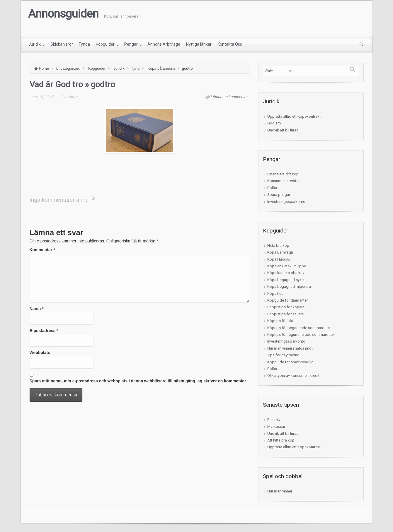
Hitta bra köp (278, 246)
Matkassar (276, 426)
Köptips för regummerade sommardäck (301, 335)
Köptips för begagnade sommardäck (299, 328)
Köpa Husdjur (279, 259)
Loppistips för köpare (286, 307)
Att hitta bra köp (281, 440)
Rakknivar (275, 420)
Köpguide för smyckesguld (290, 362)
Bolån (272, 188)
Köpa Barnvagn (280, 252)
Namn (37, 309)
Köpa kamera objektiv (286, 273)
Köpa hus (275, 294)
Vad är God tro (56, 84)
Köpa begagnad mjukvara (289, 286)
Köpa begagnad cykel (286, 280)
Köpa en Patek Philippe (287, 266)
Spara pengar (279, 195)
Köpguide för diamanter (287, 300)
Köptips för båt (280, 321)
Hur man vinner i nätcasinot (290, 348)
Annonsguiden (63, 14)
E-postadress (44, 331)
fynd (136, 68)
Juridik (119, 68)
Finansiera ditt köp (283, 174)
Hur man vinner (280, 491)
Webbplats (40, 353)
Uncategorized (68, 68)
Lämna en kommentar (229, 97)
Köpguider (97, 68)
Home (44, 68)
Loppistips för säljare (285, 314)
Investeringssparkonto (286, 202)
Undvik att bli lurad (283, 130)
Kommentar (42, 250)
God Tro (274, 123)
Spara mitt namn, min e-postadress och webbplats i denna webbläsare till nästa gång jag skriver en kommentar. (138, 381)
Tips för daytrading (283, 355)
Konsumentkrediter (283, 181)
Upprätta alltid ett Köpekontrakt (294, 116)
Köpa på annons (161, 68)
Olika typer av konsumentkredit (293, 376)
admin (72, 97)
